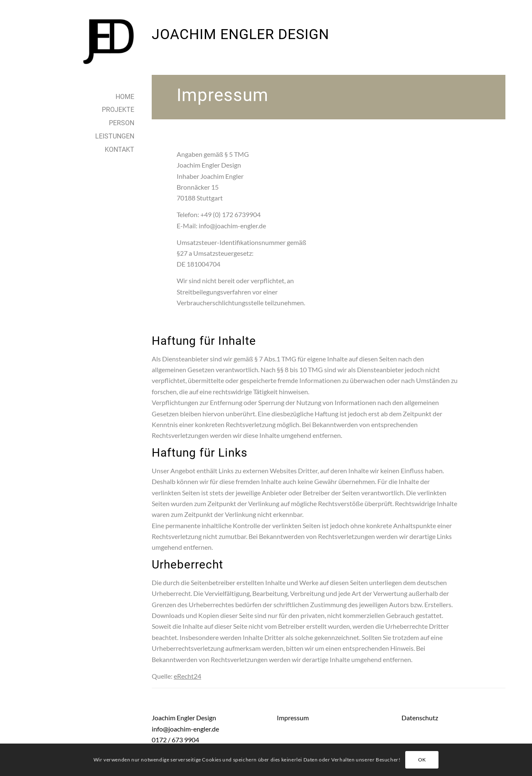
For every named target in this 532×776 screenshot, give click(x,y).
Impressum (293, 718)
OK (422, 760)
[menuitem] (89, 97)
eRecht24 (187, 676)
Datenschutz (420, 718)
